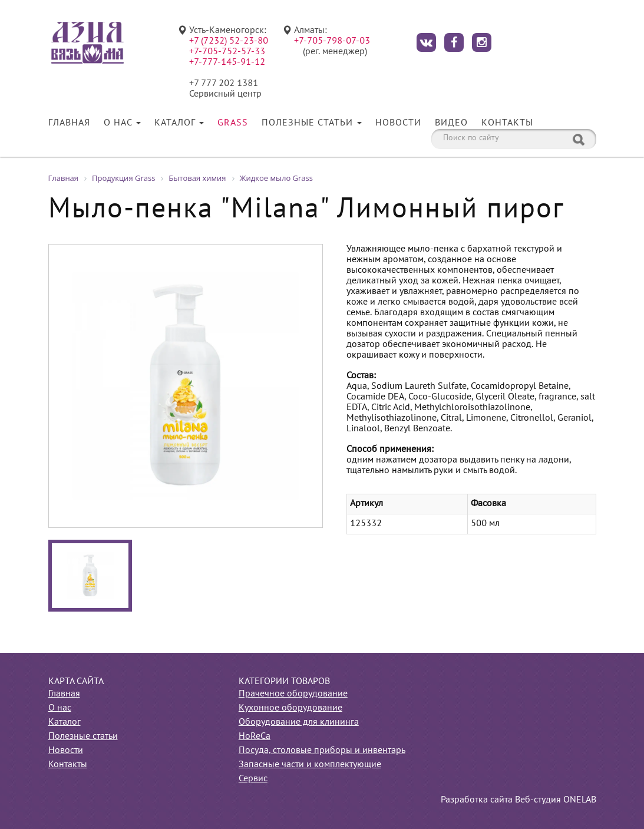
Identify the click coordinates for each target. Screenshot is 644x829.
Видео (451, 123)
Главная (69, 123)
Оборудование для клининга (299, 722)
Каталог (179, 123)
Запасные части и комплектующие (310, 765)
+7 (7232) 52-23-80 (229, 41)
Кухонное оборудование (290, 708)
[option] (186, 386)
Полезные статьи (312, 123)
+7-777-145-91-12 (227, 62)
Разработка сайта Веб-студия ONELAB (518, 800)
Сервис (253, 779)
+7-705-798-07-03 (332, 41)
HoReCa (255, 736)
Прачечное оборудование (293, 694)
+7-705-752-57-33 (227, 52)
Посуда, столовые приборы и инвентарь (322, 751)
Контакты (507, 123)
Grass (233, 123)
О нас (122, 123)
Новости (398, 123)
